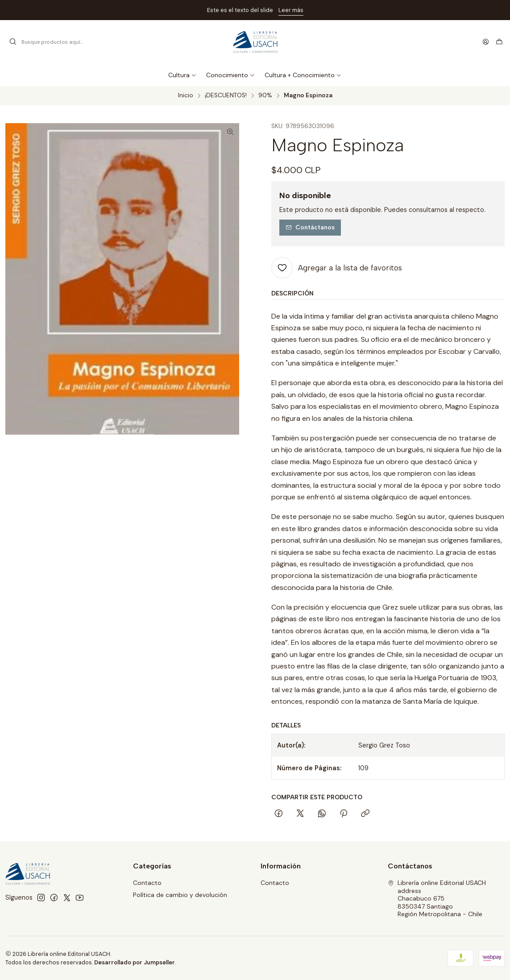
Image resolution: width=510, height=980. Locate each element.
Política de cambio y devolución (180, 895)
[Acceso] (486, 42)
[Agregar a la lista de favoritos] (337, 268)
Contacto (147, 883)
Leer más (291, 10)
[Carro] (499, 42)
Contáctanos (310, 227)
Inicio (186, 96)
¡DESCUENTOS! (226, 96)
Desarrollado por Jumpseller (135, 962)
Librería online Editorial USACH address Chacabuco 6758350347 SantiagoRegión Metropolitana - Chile (437, 898)
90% (265, 96)
